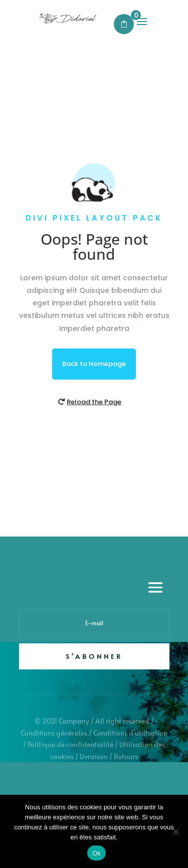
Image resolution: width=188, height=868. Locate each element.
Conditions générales (54, 733)
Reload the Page (94, 402)
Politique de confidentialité (70, 744)
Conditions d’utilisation (130, 733)
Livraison (94, 756)
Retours (126, 756)
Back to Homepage (94, 364)
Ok (97, 853)
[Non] (175, 831)
